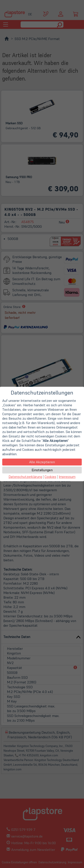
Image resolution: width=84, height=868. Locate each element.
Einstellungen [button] (42, 470)
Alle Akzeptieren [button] (42, 462)
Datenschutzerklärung (25, 477)
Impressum (67, 477)
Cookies (50, 477)
